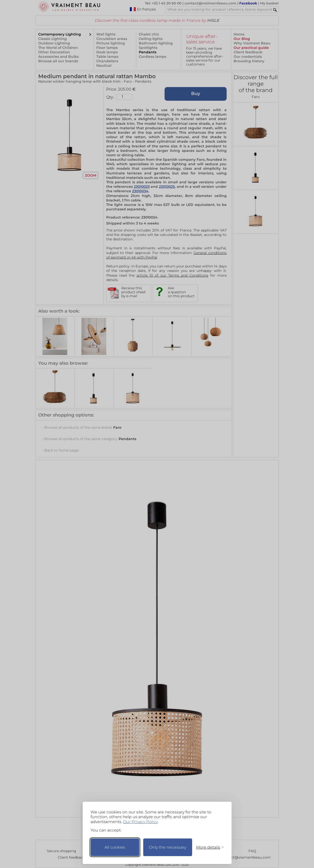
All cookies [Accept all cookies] (115, 847)
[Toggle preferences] (208, 847)
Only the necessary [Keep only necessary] (168, 847)
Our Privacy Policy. (141, 822)
